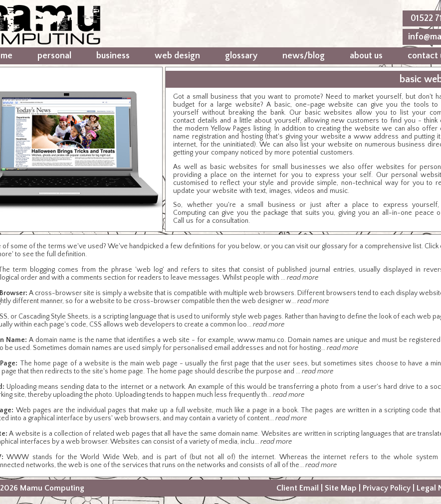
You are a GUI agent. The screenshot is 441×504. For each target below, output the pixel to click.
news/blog (304, 56)
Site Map (341, 488)
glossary (241, 56)
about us (366, 56)
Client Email (298, 488)
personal (54, 56)
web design (177, 56)
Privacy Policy (387, 488)
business (113, 56)
